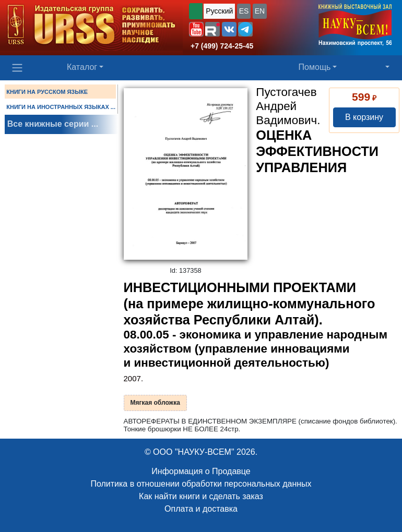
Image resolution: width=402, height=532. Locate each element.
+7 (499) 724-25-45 (222, 46)
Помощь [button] (315, 67)
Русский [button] (219, 11)
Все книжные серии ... (53, 124)
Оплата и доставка (201, 509)
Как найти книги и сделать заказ (201, 496)
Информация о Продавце (201, 471)
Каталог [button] (82, 67)
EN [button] (260, 11)
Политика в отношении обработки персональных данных (201, 484)
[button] (196, 29)
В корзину (364, 117)
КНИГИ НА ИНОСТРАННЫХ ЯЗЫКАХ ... (61, 107)
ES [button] (244, 11)
